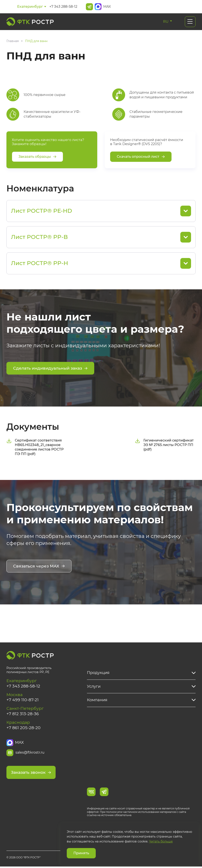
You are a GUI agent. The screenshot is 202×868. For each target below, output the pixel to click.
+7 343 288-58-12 (63, 7)
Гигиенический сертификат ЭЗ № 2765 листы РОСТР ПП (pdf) (164, 445)
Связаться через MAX (40, 566)
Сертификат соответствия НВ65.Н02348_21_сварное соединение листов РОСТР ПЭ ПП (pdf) (35, 447)
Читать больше (161, 841)
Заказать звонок (32, 774)
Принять (81, 853)
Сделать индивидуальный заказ (52, 369)
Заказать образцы (37, 157)
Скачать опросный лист (141, 157)
